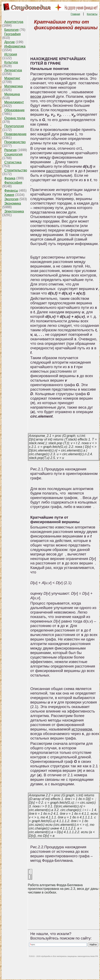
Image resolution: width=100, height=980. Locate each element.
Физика (10, 178)
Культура (11, 62)
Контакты (92, 14)
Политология (14, 126)
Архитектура (14, 22)
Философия (13, 183)
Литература (13, 70)
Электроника (14, 211)
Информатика (15, 46)
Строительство (16, 170)
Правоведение (15, 134)
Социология (13, 154)
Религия (10, 150)
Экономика (13, 203)
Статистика (13, 162)
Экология (11, 199)
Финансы (11, 190)
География (12, 34)
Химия (9, 195)
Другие (10, 42)
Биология (11, 30)
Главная (75, 14)
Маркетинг (12, 78)
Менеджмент (14, 102)
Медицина (12, 94)
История (11, 54)
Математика (13, 86)
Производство (15, 142)
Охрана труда (15, 118)
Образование (14, 110)
